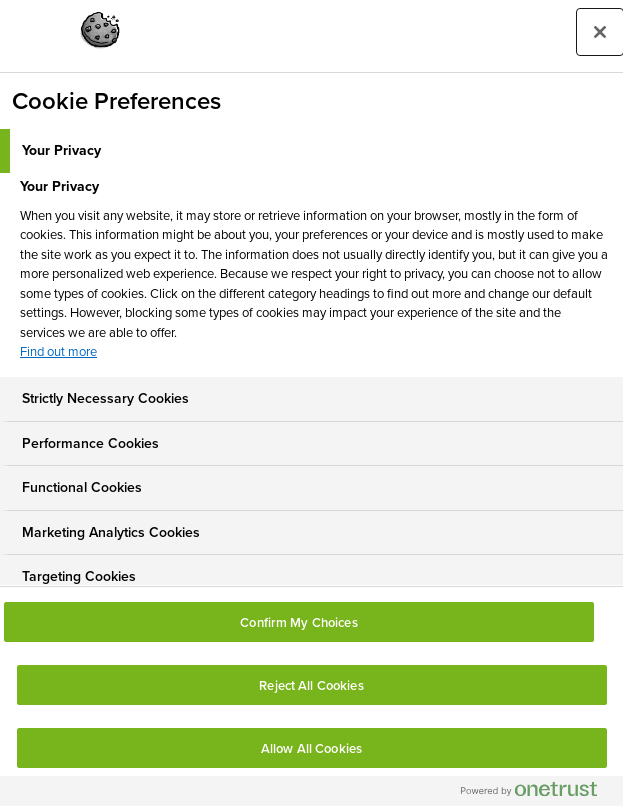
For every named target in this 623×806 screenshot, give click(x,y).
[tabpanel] (314, 275)
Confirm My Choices (298, 622)
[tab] (311, 151)
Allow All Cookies (311, 748)
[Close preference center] (600, 32)
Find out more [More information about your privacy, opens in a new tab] (58, 351)
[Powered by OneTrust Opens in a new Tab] (537, 793)
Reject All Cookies (311, 685)
